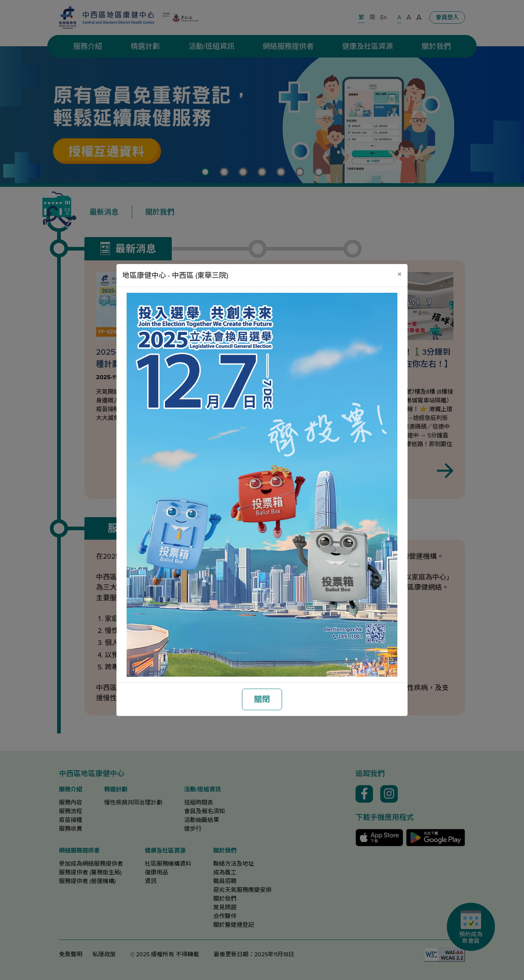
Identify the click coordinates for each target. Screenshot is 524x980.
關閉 (262, 699)
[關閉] (400, 274)
